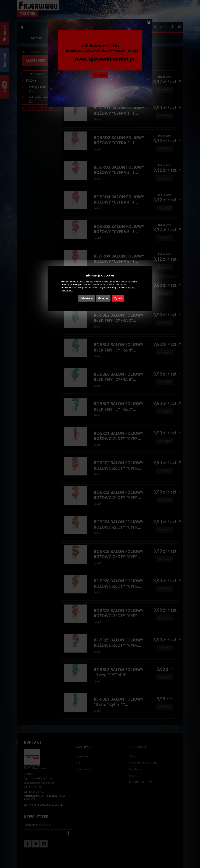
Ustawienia (86, 298)
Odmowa (103, 298)
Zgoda (118, 298)
